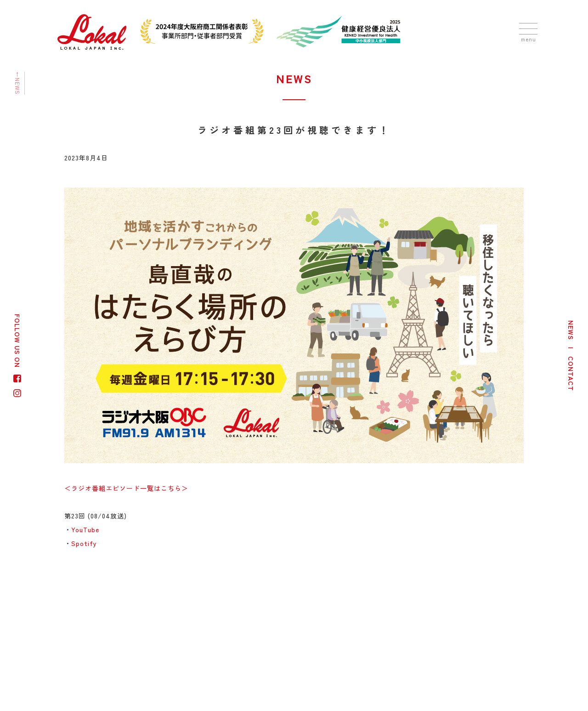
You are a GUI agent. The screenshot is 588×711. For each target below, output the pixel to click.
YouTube (85, 529)
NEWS (571, 330)
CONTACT (571, 374)
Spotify (84, 543)
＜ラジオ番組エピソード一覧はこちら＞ (126, 488)
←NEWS (18, 83)
